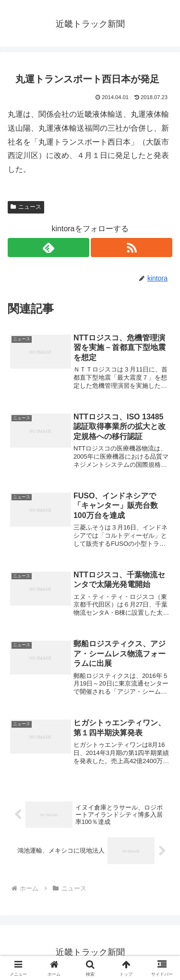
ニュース (26, 207)
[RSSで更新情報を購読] (132, 248)
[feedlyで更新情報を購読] (48, 248)
